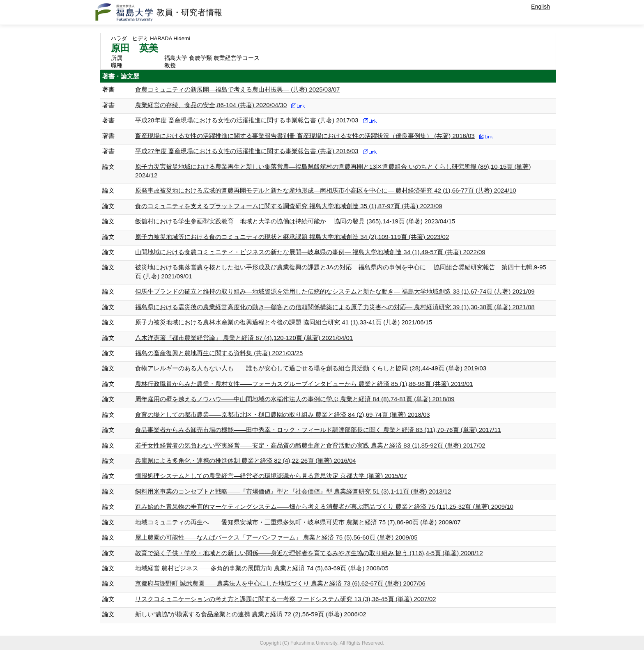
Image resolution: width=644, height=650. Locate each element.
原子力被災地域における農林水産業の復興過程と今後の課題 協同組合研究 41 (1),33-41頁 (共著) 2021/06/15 (284, 322)
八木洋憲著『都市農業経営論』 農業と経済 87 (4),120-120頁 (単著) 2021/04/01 (244, 338)
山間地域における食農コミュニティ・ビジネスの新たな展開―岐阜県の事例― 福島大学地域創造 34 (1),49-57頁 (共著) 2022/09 (310, 252)
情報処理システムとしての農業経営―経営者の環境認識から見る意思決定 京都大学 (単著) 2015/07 (271, 476)
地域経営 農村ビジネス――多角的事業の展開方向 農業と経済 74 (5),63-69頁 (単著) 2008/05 (262, 568)
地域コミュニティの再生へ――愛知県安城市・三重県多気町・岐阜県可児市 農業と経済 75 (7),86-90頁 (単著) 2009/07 (298, 522)
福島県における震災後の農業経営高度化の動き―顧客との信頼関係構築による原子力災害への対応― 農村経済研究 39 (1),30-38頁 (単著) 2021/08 (335, 307)
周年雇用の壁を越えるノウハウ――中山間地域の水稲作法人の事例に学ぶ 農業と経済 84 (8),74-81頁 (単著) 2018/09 (295, 399)
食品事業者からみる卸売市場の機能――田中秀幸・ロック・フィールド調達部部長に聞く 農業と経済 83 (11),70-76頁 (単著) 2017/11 (318, 430)
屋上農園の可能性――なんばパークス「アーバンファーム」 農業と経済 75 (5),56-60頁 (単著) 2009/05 (276, 537)
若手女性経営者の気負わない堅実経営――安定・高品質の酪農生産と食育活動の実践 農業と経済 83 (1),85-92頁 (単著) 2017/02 (310, 445)
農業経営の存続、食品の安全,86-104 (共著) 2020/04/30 (211, 105)
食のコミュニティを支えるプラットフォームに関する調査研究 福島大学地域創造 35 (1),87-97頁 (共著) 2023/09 (289, 206)
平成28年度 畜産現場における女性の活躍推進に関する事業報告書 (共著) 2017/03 (247, 120)
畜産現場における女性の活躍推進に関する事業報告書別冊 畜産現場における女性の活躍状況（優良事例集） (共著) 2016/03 (305, 136)
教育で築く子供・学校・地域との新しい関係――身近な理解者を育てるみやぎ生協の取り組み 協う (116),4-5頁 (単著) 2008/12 (309, 553)
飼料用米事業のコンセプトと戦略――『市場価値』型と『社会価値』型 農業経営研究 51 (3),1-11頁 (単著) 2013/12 (293, 491)
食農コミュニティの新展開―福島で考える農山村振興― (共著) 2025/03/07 (237, 89)
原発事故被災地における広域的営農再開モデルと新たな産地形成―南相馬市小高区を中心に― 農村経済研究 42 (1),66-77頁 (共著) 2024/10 (326, 190)
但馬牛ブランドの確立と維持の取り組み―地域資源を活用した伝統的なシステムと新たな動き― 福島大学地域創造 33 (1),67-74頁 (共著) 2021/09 (335, 291)
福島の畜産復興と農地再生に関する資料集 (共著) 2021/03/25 (219, 353)
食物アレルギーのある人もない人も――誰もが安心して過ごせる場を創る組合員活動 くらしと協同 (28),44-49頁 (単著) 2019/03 (311, 368)
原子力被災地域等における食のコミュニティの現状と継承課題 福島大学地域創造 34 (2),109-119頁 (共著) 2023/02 (292, 237)
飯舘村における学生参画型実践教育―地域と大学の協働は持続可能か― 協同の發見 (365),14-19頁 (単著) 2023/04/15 (295, 221)
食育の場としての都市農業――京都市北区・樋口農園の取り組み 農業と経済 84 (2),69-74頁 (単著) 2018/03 (283, 415)
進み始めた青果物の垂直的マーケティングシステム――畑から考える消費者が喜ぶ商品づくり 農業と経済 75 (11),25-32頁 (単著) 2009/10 (324, 506)
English (540, 7)
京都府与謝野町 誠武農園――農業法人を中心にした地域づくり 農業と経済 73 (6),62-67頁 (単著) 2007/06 (280, 583)
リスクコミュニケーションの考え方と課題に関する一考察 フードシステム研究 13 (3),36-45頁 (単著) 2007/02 (286, 599)
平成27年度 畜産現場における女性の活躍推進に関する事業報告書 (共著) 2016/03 (247, 151)
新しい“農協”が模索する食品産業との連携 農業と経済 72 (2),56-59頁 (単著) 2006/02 (251, 614)
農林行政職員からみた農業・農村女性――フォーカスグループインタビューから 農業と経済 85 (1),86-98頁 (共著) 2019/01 (304, 384)
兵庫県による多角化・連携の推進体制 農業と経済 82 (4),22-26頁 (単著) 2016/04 (246, 461)
